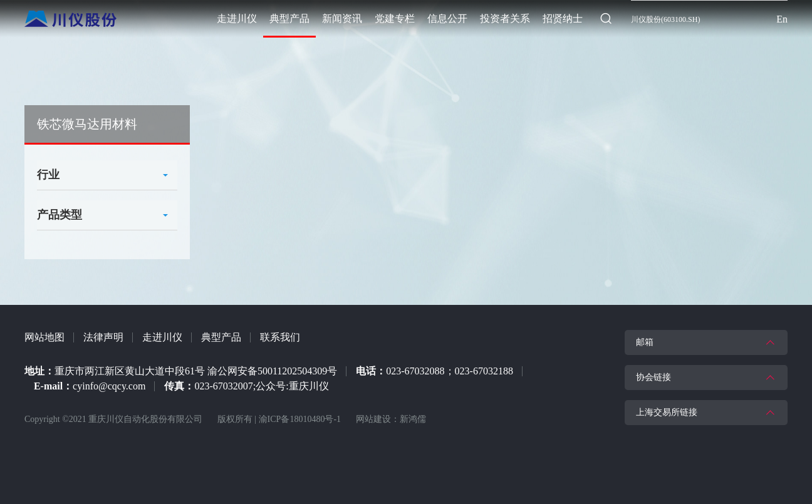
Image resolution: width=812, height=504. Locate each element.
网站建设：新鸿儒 (391, 419)
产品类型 (60, 215)
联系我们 (280, 337)
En (782, 19)
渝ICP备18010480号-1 (300, 419)
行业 (48, 175)
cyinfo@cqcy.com (109, 386)
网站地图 (44, 337)
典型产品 (221, 337)
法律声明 (103, 337)
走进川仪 (162, 337)
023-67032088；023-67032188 (450, 371)
